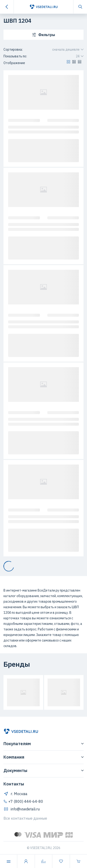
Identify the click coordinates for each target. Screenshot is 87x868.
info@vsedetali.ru (22, 809)
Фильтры (44, 35)
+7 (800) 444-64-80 (23, 801)
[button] (68, 63)
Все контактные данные (25, 818)
